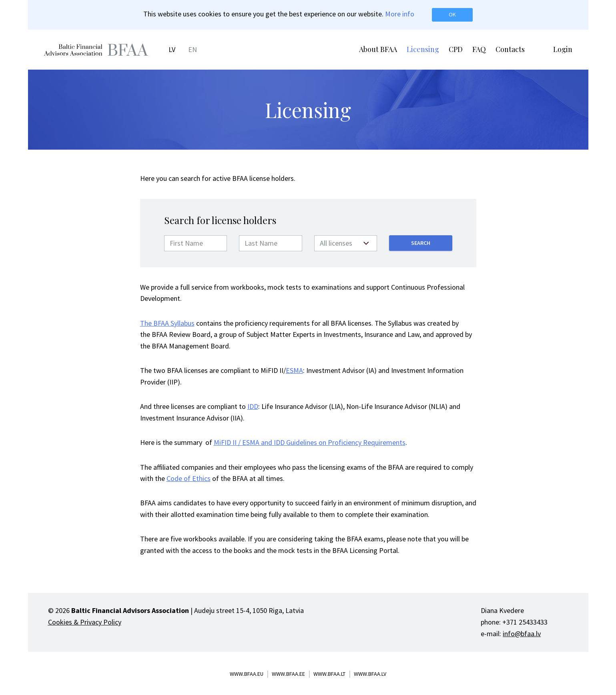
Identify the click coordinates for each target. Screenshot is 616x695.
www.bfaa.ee (288, 674)
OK (452, 14)
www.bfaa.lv (370, 674)
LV (172, 49)
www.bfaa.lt (329, 674)
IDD (253, 406)
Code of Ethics (189, 478)
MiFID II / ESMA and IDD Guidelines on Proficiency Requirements (310, 442)
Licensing (423, 49)
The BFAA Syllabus (167, 323)
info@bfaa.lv (522, 634)
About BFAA (378, 49)
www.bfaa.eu (247, 674)
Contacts (510, 49)
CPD (456, 49)
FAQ (479, 49)
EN (193, 49)
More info (400, 14)
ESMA (294, 370)
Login (563, 49)
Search (421, 243)
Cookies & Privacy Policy (85, 622)
